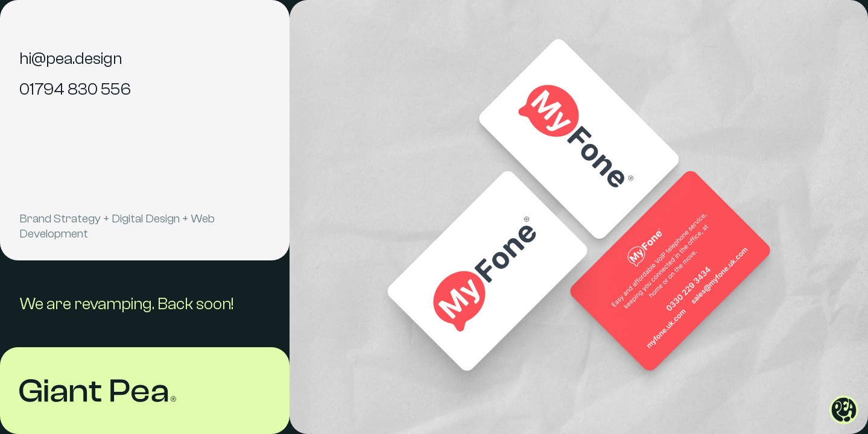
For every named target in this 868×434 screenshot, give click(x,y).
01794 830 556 (75, 89)
